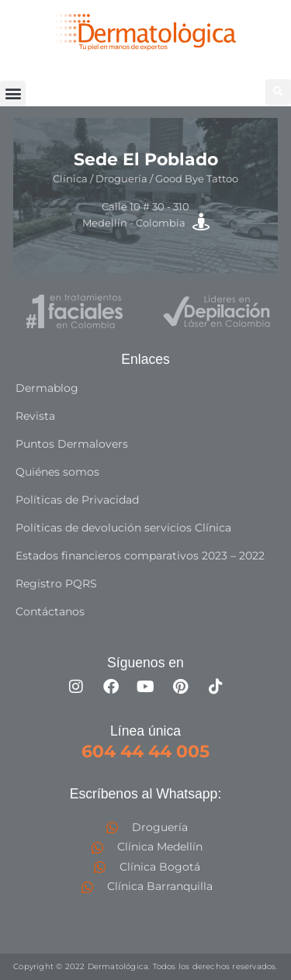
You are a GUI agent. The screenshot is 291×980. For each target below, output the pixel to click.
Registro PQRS (56, 583)
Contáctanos (50, 611)
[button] (13, 93)
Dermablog (47, 388)
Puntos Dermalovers (72, 444)
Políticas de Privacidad (77, 500)
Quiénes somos (57, 472)
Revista (35, 416)
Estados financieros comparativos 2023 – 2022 (140, 556)
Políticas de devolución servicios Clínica (123, 528)
